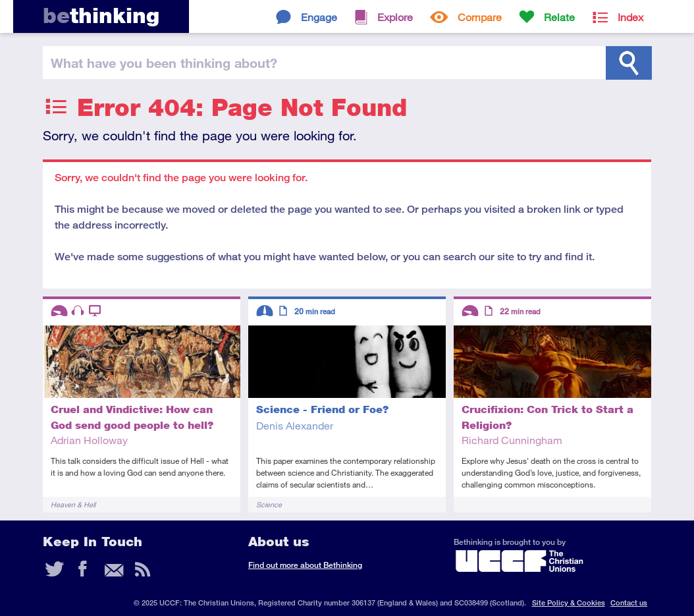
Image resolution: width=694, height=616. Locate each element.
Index (630, 17)
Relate (559, 17)
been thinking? (164, 63)
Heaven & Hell (73, 504)
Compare (480, 17)
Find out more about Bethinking (305, 565)
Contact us (629, 602)
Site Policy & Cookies (569, 602)
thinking (101, 15)
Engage (319, 17)
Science (269, 504)
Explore (395, 17)
